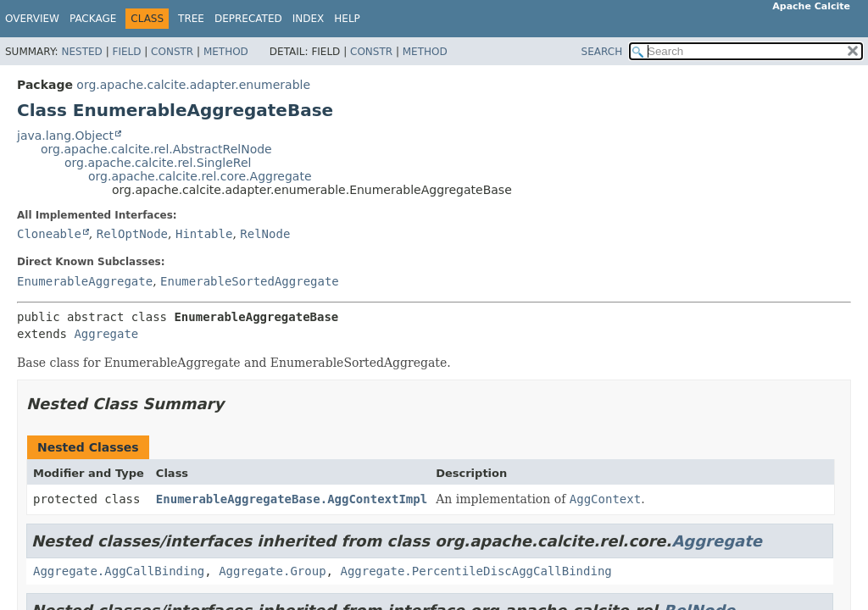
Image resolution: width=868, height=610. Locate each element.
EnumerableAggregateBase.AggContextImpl (292, 499)
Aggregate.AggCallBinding (119, 571)
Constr (172, 52)
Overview (32, 19)
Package (93, 19)
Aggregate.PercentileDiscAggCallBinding (476, 571)
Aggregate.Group (272, 571)
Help (347, 19)
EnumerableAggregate (85, 281)
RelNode (265, 234)
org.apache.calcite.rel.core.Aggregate (200, 176)
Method (226, 52)
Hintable (204, 234)
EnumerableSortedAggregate (250, 281)
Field (126, 52)
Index (309, 19)
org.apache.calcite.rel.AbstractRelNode (156, 149)
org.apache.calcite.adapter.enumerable (193, 85)
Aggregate (106, 334)
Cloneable (49, 234)
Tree (191, 19)
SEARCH (602, 52)
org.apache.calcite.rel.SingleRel (158, 163)
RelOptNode (132, 234)
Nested (81, 52)
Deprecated (248, 19)
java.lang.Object (65, 136)
